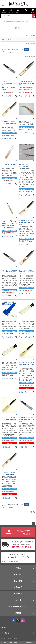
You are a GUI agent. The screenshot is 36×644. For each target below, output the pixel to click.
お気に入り (18, 11)
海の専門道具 (21, 21)
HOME (4, 21)
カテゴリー (18, 594)
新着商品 (4, 11)
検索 (34, 16)
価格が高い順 (20, 49)
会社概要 (18, 613)
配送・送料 (18, 575)
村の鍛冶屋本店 (11, 21)
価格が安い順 (11, 49)
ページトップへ (33, 523)
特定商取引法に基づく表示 (9, 639)
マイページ (26, 11)
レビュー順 (11, 52)
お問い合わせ (5, 633)
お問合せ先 (18, 587)
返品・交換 (18, 581)
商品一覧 (11, 11)
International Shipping (18, 607)
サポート (18, 600)
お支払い (18, 568)
